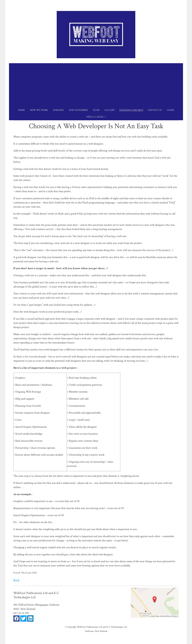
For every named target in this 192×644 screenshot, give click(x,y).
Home (22, 110)
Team (96, 110)
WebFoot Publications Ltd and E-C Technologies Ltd (102, 627)
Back (16, 580)
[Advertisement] (96, 84)
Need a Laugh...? (96, 117)
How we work (39, 110)
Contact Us (155, 110)
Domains (58, 110)
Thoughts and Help (131, 110)
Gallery (110, 110)
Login (170, 110)
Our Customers (78, 110)
